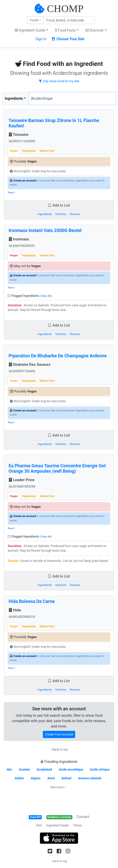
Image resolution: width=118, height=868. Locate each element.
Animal (67, 778)
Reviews (75, 214)
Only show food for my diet (59, 81)
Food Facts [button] (65, 30)
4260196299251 (22, 246)
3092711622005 (22, 141)
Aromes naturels (90, 778)
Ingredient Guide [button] (30, 30)
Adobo (19, 778)
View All (46, 296)
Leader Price (22, 480)
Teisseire (19, 135)
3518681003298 (22, 487)
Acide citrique (100, 770)
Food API (35, 817)
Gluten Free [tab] (47, 151)
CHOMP (65, 9)
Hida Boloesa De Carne (32, 601)
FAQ (39, 825)
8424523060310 (22, 617)
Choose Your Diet (68, 39)
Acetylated (44, 770)
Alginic (36, 778)
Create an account (25, 181)
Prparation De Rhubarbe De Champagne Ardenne (58, 356)
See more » (58, 787)
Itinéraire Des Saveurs (30, 365)
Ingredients (14, 98)
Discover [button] (95, 30)
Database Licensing (59, 817)
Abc (9, 770)
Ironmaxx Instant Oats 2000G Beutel (45, 230)
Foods (34, 20)
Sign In (41, 39)
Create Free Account (59, 734)
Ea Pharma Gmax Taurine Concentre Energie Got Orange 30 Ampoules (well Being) (57, 468)
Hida (15, 610)
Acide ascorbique (71, 770)
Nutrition (61, 214)
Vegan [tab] (14, 151)
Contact (83, 817)
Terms (77, 825)
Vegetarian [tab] (29, 151)
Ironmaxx (19, 239)
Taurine (13, 561)
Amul (51, 778)
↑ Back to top (59, 750)
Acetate (24, 770)
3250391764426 (22, 371)
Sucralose (15, 305)
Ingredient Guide (57, 825)
